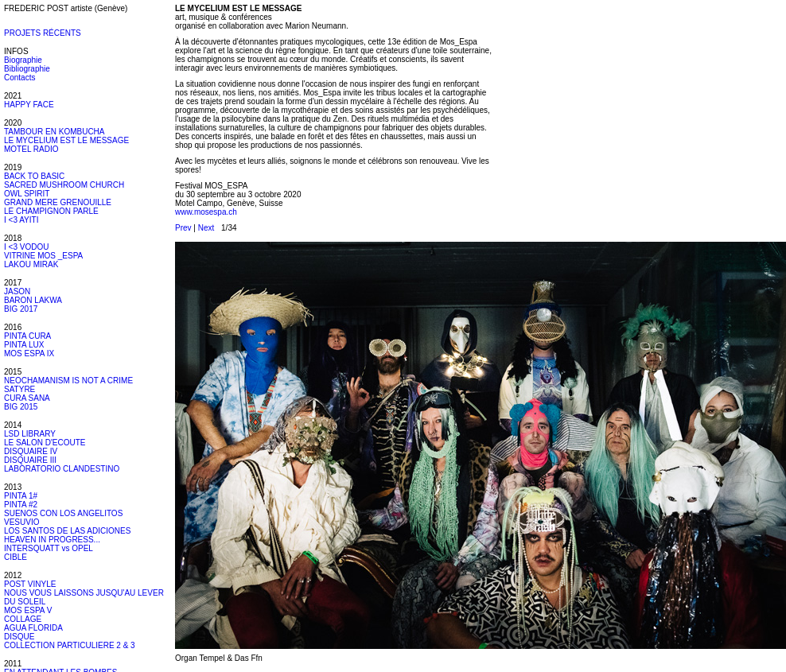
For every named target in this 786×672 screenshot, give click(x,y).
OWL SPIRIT (27, 194)
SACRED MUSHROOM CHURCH (64, 185)
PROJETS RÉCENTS (43, 33)
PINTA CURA (27, 336)
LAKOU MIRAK (31, 264)
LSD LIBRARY (30, 434)
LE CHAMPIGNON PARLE (51, 211)
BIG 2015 (21, 407)
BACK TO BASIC (34, 176)
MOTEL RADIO (31, 149)
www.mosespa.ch (206, 212)
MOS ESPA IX (29, 353)
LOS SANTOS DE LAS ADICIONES (67, 531)
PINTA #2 (21, 505)
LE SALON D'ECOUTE (45, 443)
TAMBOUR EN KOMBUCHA (54, 132)
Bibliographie (27, 69)
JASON (17, 291)
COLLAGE (23, 619)
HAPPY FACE (29, 105)
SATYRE (19, 389)
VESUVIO (21, 522)
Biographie (23, 60)
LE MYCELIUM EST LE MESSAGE (66, 140)
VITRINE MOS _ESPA (43, 256)
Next (206, 228)
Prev (183, 228)
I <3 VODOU (26, 247)
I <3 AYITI (21, 220)
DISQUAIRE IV (31, 451)
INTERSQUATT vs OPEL (49, 548)
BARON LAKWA (33, 300)
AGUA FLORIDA (33, 628)
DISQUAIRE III (30, 460)
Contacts (19, 78)
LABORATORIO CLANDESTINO (62, 469)
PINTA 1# (21, 496)
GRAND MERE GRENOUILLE (58, 202)
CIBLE (16, 557)
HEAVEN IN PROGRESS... (52, 540)
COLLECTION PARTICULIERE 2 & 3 (70, 645)
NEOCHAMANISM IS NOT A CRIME (68, 381)
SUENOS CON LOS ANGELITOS (63, 513)
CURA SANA (27, 398)
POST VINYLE (30, 584)
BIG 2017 (21, 309)
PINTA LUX (24, 345)
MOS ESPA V (28, 610)
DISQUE (19, 637)
